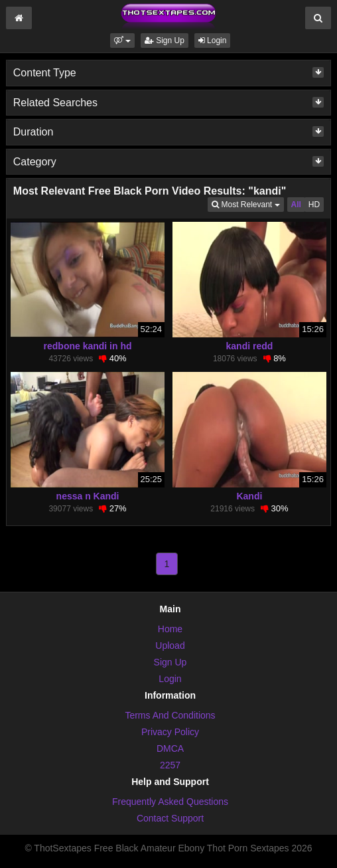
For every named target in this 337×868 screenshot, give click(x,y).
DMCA (170, 748)
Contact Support (170, 818)
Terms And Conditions (170, 715)
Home (170, 629)
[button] (122, 41)
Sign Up (165, 41)
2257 (170, 765)
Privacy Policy (170, 732)
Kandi (249, 496)
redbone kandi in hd (88, 346)
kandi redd (250, 346)
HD (314, 205)
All (296, 205)
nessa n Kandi (88, 496)
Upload (170, 646)
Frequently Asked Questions (170, 802)
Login (213, 41)
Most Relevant (247, 204)
